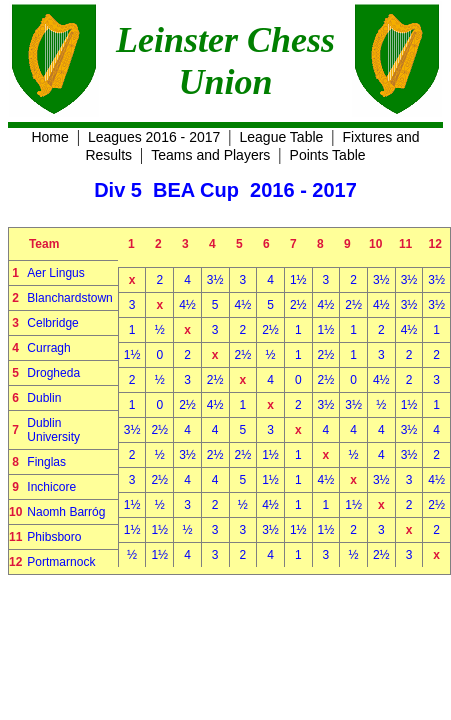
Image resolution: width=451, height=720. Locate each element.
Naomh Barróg (66, 512)
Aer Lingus (55, 273)
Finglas (46, 462)
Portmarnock (61, 562)
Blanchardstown (69, 298)
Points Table (328, 155)
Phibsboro (54, 537)
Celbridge (52, 323)
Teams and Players (210, 155)
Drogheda (53, 373)
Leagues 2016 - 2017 (154, 137)
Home (49, 137)
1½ (298, 280)
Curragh (48, 348)
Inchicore (51, 487)
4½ (187, 305)
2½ (298, 305)
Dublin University (53, 430)
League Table (282, 137)
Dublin (44, 398)
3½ (215, 280)
